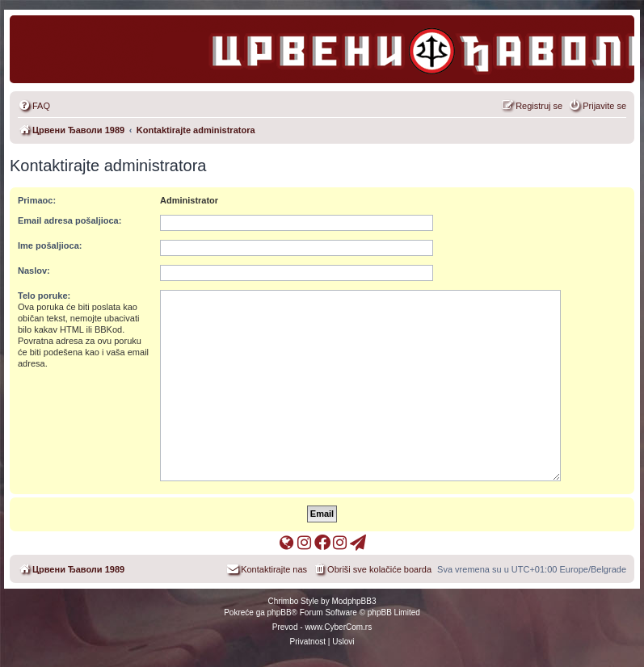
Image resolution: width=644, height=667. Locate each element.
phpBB (280, 612)
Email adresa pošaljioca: (69, 220)
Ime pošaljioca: (50, 245)
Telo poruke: (44, 296)
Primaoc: (37, 200)
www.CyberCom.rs (338, 627)
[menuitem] (34, 106)
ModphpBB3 (354, 601)
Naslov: (34, 271)
